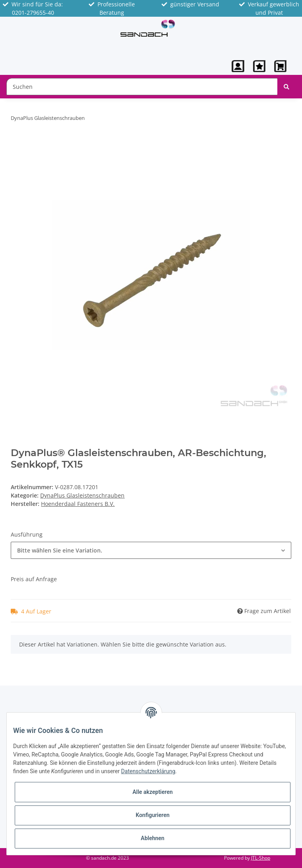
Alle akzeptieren (153, 792)
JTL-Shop (261, 858)
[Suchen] (142, 87)
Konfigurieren (153, 815)
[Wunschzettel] (259, 66)
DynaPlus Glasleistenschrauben (82, 495)
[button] (238, 66)
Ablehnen (153, 838)
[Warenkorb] (281, 66)
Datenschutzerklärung (148, 771)
